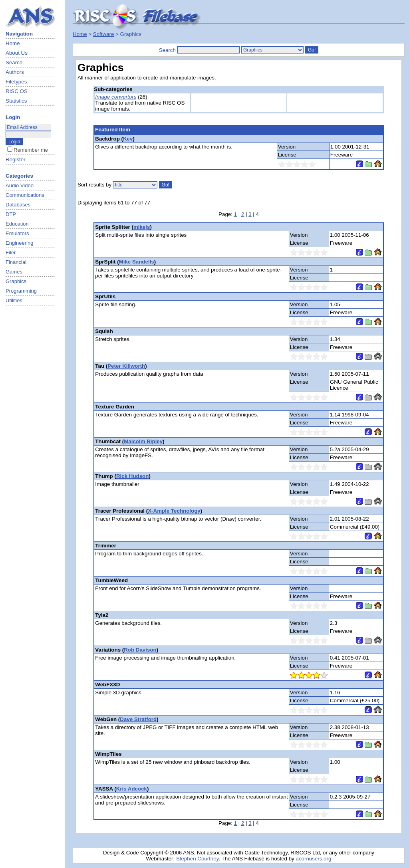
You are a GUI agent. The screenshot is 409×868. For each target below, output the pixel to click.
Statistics (16, 101)
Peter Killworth (126, 366)
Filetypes (16, 82)
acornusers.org (313, 859)
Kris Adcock (132, 789)
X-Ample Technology (174, 511)
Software (104, 34)
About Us (17, 53)
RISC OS (17, 91)
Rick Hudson (132, 476)
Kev (128, 139)
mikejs (142, 227)
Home (13, 43)
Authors (15, 72)
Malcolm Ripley (143, 441)
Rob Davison (140, 650)
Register (16, 160)
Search (14, 62)
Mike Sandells (137, 262)
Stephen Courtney (197, 859)
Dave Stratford (138, 719)
